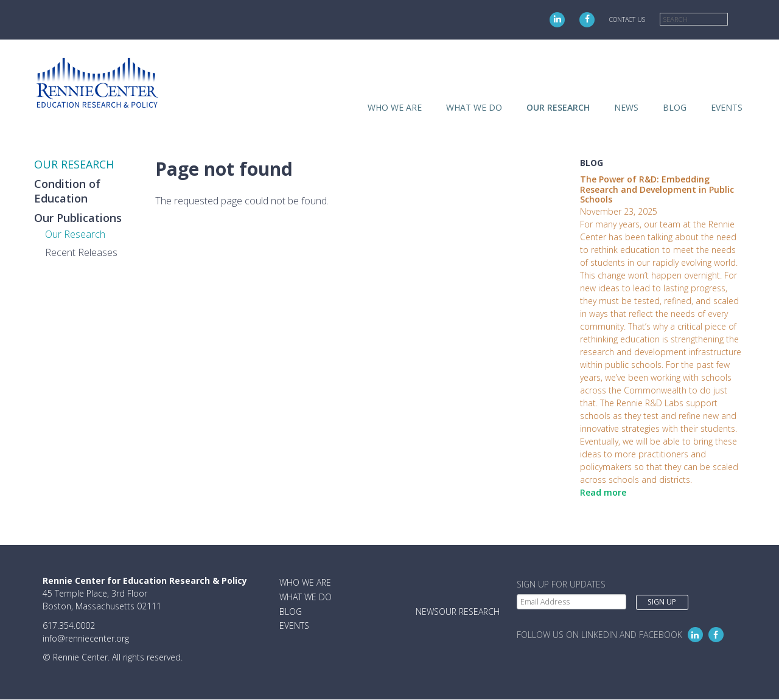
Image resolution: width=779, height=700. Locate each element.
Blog (675, 107)
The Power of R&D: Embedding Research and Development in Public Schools (657, 189)
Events (727, 107)
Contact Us (627, 19)
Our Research (75, 234)
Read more (603, 492)
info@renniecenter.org (86, 638)
